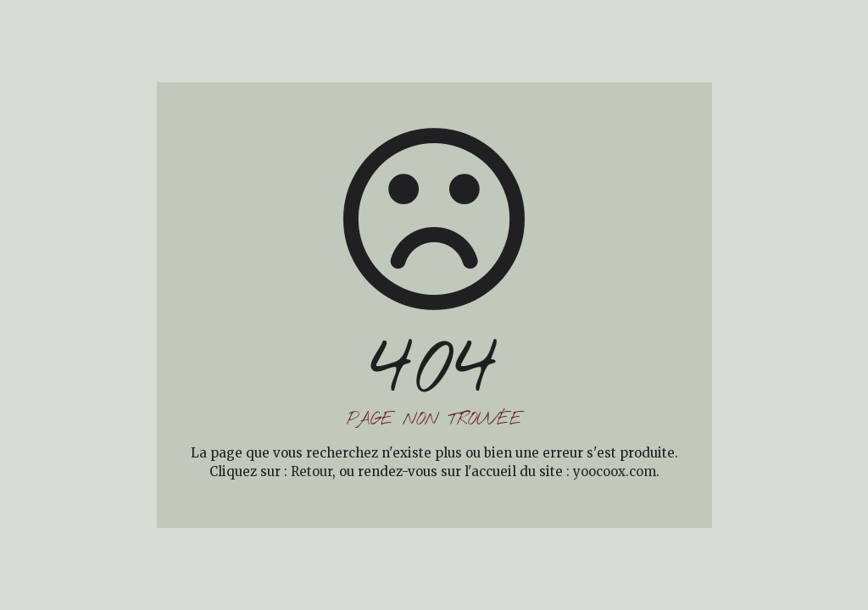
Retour (312, 471)
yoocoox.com (615, 471)
